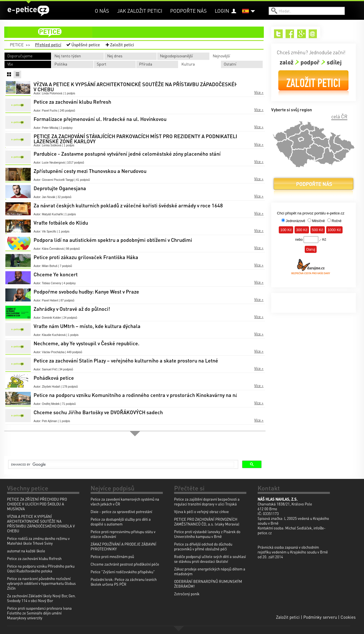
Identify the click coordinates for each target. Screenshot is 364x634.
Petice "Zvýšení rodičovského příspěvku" (123, 572)
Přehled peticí (48, 45)
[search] (123, 464)
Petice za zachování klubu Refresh (34, 558)
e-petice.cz (28, 11)
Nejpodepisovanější (176, 56)
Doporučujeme (20, 56)
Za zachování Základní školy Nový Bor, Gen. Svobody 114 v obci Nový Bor (41, 598)
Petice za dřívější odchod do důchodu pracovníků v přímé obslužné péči (203, 546)
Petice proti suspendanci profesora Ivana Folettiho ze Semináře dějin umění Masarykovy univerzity (39, 613)
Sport (102, 64)
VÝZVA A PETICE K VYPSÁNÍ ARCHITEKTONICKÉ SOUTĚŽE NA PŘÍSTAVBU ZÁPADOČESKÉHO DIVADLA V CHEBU (41, 524)
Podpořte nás (188, 11)
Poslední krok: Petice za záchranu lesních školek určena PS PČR (124, 582)
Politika (61, 64)
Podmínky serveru (320, 617)
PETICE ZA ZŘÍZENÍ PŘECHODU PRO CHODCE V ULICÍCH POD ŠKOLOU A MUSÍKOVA (37, 504)
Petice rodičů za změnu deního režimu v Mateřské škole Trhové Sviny (38, 541)
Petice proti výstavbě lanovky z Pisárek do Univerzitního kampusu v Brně (207, 534)
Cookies (348, 617)
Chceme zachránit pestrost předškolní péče (125, 564)
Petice (17, 45)
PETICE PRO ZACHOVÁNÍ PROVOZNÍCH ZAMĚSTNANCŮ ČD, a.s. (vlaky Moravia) (207, 522)
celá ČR (339, 116)
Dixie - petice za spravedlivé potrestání (121, 512)
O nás (102, 11)
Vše (10, 64)
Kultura (188, 64)
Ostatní (230, 64)
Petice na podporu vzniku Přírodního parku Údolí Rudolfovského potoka (41, 568)
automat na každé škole (26, 551)
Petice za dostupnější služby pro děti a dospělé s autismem (121, 522)
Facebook (290, 34)
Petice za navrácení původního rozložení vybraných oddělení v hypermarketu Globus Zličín (41, 583)
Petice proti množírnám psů (112, 556)
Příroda (146, 64)
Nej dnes (115, 56)
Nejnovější (221, 56)
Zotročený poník (187, 594)
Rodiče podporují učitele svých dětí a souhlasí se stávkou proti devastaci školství (210, 559)
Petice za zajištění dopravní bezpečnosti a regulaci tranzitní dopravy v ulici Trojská (207, 501)
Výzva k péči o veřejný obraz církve (201, 512)
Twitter (278, 34)
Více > (259, 92)
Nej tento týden (68, 56)
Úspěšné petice (86, 45)
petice (137, 32)
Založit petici (122, 45)
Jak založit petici (140, 11)
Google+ (301, 34)
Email (313, 34)
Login (222, 11)
